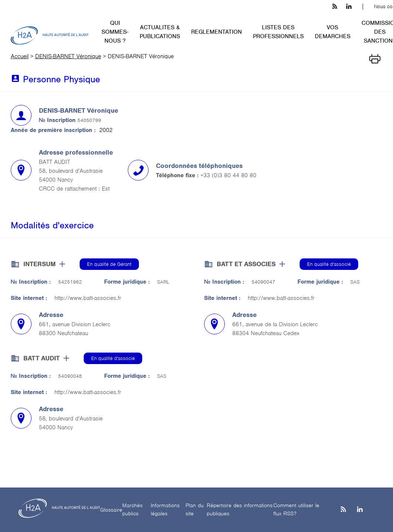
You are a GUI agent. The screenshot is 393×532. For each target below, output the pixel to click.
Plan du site (195, 510)
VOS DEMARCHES (333, 32)
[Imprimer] (375, 58)
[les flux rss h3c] (335, 7)
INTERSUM (39, 264)
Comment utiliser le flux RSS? (296, 510)
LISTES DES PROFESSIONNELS (278, 32)
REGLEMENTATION (217, 32)
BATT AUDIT (41, 358)
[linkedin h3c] (349, 7)
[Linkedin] (360, 510)
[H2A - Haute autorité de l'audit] (50, 36)
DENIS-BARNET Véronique (68, 56)
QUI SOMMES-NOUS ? (115, 32)
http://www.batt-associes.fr (88, 298)
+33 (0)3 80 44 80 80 (228, 175)
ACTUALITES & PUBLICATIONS (160, 32)
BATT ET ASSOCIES (246, 264)
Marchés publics (132, 510)
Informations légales (165, 510)
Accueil (20, 56)
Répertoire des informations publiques (240, 510)
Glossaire (111, 510)
